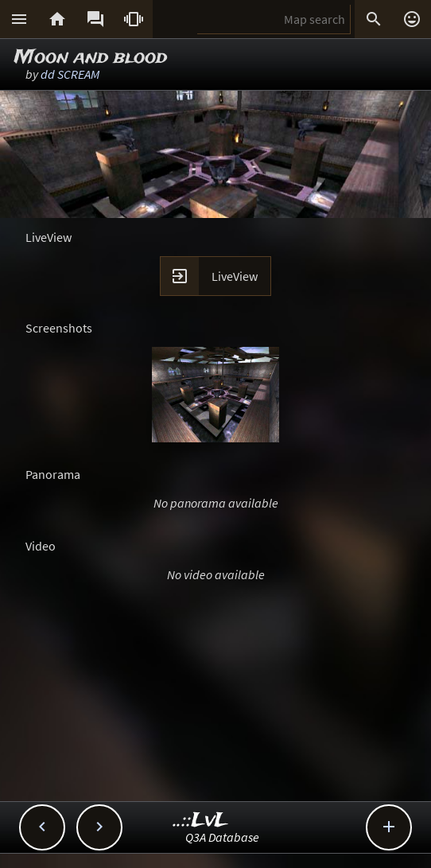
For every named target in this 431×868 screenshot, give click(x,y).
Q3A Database (222, 837)
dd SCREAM (70, 74)
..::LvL (201, 821)
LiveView (235, 276)
